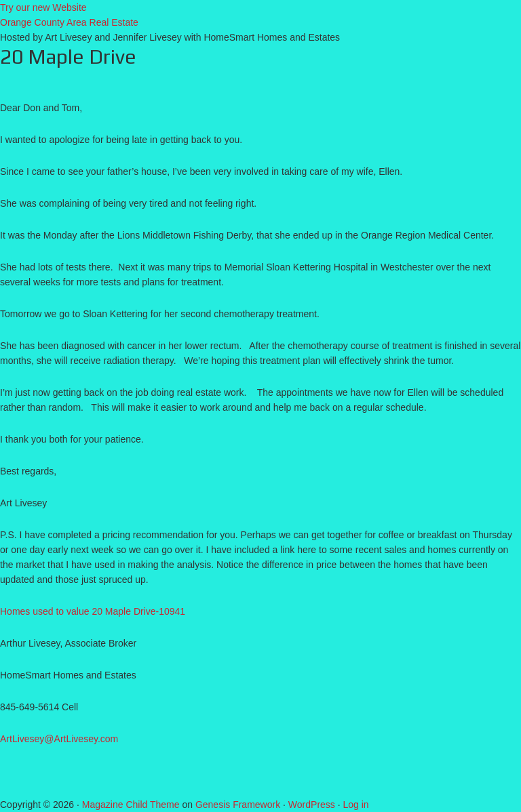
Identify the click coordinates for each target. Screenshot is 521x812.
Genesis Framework (238, 805)
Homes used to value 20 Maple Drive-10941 (93, 611)
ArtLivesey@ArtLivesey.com (59, 739)
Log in (356, 805)
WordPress (312, 805)
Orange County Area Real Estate (69, 22)
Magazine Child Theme (131, 805)
